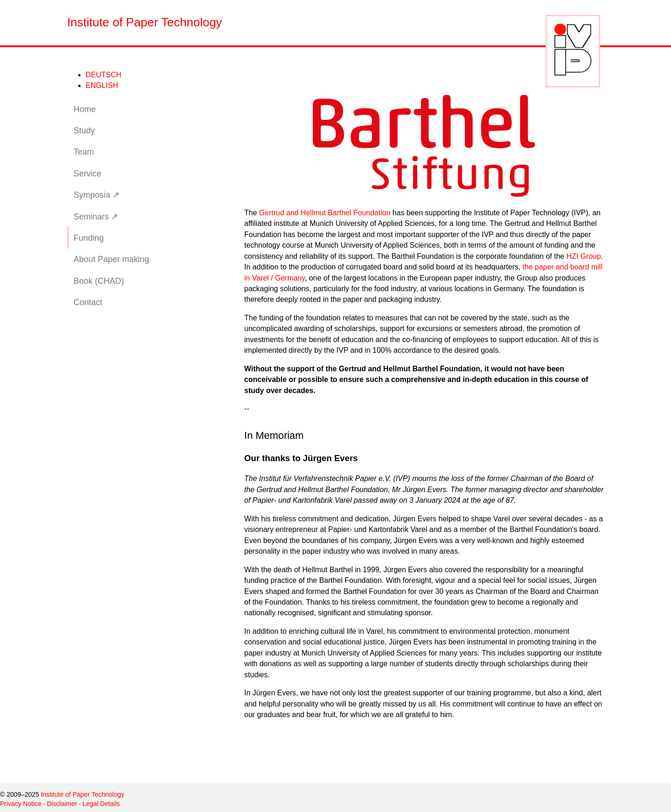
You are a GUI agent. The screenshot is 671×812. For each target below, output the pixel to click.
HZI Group (584, 256)
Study (84, 131)
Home (85, 109)
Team (84, 152)
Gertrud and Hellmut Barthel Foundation (325, 213)
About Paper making (111, 259)
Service (87, 174)
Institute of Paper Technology (145, 22)
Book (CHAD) (99, 281)
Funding (89, 238)
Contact (88, 302)
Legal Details (101, 804)
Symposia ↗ (96, 195)
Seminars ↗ (96, 217)
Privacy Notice (21, 804)
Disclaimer (62, 804)
